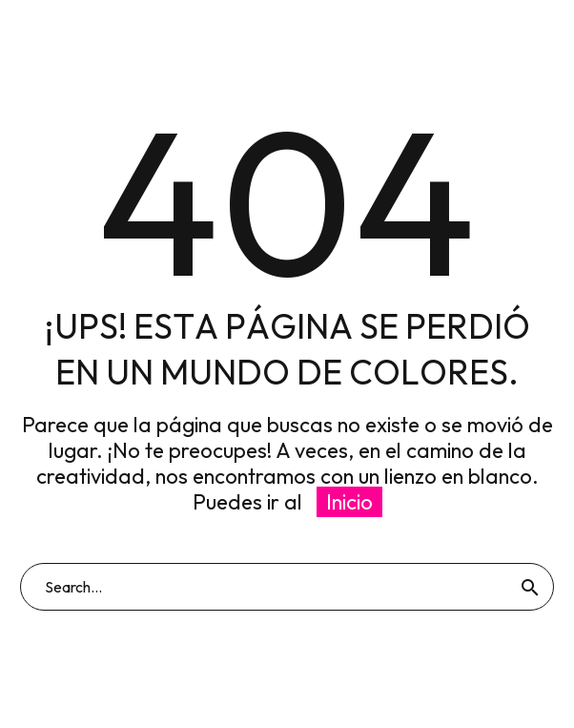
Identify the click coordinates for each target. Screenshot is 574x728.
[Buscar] (287, 587)
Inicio (349, 502)
